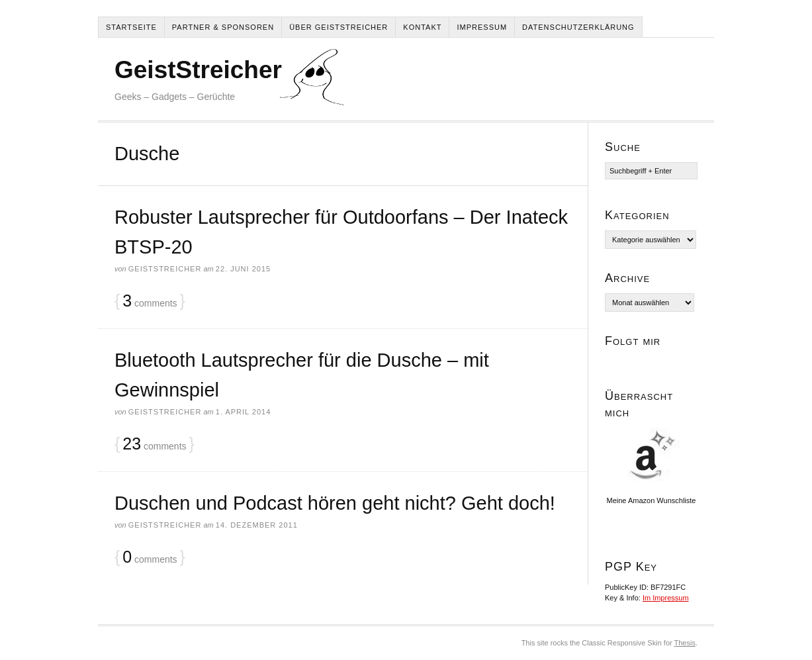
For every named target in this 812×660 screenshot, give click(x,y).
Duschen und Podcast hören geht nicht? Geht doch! (335, 503)
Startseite (131, 27)
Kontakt (422, 27)
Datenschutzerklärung (578, 27)
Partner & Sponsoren (223, 27)
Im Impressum (666, 598)
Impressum (482, 27)
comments (150, 301)
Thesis (685, 643)
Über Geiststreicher (338, 27)
